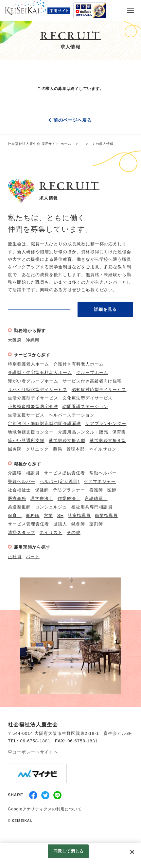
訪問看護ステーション (85, 407)
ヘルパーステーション (72, 415)
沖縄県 (33, 340)
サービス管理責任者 (28, 524)
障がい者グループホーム (33, 381)
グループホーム (92, 372)
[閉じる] (132, 852)
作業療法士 (69, 498)
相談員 (33, 473)
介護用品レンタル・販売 (83, 432)
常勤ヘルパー (103, 473)
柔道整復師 (19, 507)
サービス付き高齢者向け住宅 (92, 381)
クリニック (37, 449)
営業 (48, 515)
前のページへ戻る (73, 120)
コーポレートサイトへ (35, 752)
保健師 (42, 490)
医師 (112, 490)
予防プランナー (69, 490)
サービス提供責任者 (64, 473)
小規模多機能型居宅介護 (33, 407)
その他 (74, 532)
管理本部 (76, 449)
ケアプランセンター (106, 424)
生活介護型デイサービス (33, 398)
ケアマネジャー (100, 481)
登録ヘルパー (22, 481)
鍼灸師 (78, 524)
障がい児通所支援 (26, 441)
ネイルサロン (103, 449)
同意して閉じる (68, 851)
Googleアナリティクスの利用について (45, 809)
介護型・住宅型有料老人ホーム (40, 372)
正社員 (15, 557)
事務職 (33, 515)
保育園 (119, 432)
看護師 (96, 490)
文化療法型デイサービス (88, 398)
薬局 (58, 449)
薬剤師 (96, 524)
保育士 (15, 515)
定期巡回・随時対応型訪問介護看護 (44, 424)
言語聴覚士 (96, 498)
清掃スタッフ (22, 532)
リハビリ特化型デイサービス (38, 390)
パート (33, 557)
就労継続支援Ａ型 (67, 441)
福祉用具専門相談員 (92, 507)
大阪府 (15, 340)
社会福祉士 (19, 490)
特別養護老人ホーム (28, 364)
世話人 (60, 524)
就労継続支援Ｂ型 (108, 441)
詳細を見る (105, 309)
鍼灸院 (15, 449)
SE (60, 515)
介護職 (15, 473)
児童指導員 (79, 515)
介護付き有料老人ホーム (79, 364)
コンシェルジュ (51, 507)
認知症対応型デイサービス (99, 390)
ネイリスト (51, 532)
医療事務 (17, 498)
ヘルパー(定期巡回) (60, 481)
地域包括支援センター (31, 432)
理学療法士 (42, 498)
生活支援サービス (26, 415)
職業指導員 (106, 515)
